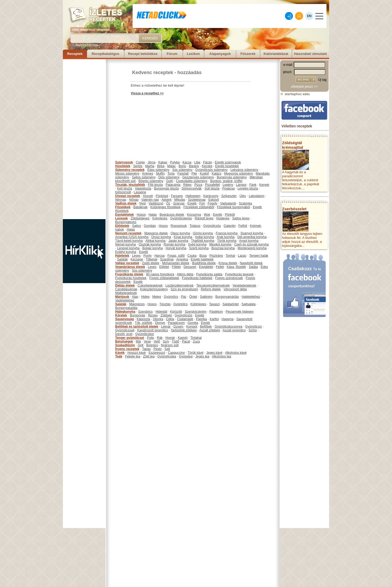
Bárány (194, 166)
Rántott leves (204, 218)
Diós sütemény (169, 177)
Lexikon (193, 54)
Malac (171, 166)
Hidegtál (161, 312)
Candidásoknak (126, 289)
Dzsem (178, 327)
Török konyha (227, 241)
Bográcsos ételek (172, 215)
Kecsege (137, 259)
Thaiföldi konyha (203, 241)
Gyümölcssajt (125, 330)
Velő (157, 341)
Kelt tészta (125, 188)
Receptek (75, 54)
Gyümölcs (171, 297)
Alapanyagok (220, 54)
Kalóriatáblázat (276, 54)
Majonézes (137, 304)
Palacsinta (173, 185)
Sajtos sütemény (144, 177)
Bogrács (152, 345)
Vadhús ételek (126, 203)
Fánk (253, 185)
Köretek (121, 315)
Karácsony (211, 196)
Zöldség (166, 315)
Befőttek (206, 327)
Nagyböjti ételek (251, 263)
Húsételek (123, 166)
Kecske (207, 166)
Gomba (193, 323)
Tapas (146, 349)
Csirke (140, 162)
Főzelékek (123, 207)
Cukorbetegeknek (150, 286)
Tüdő (175, 341)
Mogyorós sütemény (239, 174)
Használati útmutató (311, 54)
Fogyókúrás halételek (197, 278)
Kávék (120, 353)
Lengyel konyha (128, 248)
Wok (207, 215)
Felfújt (243, 226)
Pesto (158, 349)
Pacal (186, 341)
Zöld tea (149, 356)
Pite (194, 174)
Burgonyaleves (126, 222)
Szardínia (167, 259)
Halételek (122, 256)
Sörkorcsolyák (192, 188)
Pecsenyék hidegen (240, 312)
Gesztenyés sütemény (198, 177)
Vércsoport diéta (235, 289)
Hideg (145, 297)
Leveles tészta (248, 188)
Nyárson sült (170, 345)
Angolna (182, 259)
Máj (138, 341)
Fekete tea (133, 356)
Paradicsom (176, 323)
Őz (168, 203)
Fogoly (213, 203)
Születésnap (197, 200)
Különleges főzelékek (166, 207)
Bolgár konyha (153, 248)
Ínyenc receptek (127, 349)
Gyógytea (186, 356)
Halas (153, 215)
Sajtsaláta (249, 304)
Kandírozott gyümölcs (152, 330)
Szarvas (179, 203)
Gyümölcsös (212, 226)
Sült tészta (212, 188)
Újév (243, 196)
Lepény (228, 185)
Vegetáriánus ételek (130, 267)
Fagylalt (183, 174)
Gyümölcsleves (181, 218)
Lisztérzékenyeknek (179, 286)
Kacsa (187, 162)
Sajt (167, 349)
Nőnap (134, 200)
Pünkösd (162, 196)
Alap (135, 297)
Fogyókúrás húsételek (131, 278)
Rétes (187, 185)
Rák (160, 338)
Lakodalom (257, 196)
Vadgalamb (228, 203)
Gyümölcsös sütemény (211, 170)
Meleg (157, 297)
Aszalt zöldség (209, 330)
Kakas (163, 162)
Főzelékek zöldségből (199, 207)
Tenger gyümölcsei (130, 338)
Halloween (193, 196)
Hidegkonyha (125, 312)
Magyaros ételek (156, 233)
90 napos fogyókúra (160, 274)
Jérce (152, 162)
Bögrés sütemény (151, 181)
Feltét (220, 267)
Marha (150, 166)
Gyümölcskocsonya (228, 327)
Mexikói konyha (220, 244)
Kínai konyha (183, 237)
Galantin (230, 226)
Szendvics (146, 312)
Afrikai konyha (155, 241)
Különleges (198, 304)
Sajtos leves (241, 218)
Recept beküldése (143, 54)
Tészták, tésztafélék (130, 185)
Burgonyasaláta (126, 308)
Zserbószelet (294, 209)
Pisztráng (216, 256)
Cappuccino (176, 353)
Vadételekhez (125, 300)
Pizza (198, 185)
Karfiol (214, 319)
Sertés (138, 166)
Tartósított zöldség (184, 330)
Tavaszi (214, 304)
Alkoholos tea (222, 356)
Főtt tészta (155, 185)
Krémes (148, 174)
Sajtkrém (206, 297)
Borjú (182, 166)
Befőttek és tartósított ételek (137, 327)
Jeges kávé (214, 353)
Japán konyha (178, 241)
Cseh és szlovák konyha (251, 244)
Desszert (190, 267)
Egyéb (192, 203)
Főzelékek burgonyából (234, 207)
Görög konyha (203, 233)
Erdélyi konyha (126, 252)
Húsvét (148, 196)
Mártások (122, 297)
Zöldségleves (140, 218)
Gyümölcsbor (145, 334)
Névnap (121, 200)
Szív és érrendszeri (184, 289)
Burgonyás (138, 315)
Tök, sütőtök (143, 323)
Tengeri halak (259, 256)
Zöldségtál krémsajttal (293, 145)
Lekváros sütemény (244, 170)
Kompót (192, 327)
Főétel (176, 267)
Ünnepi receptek (128, 196)
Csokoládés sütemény (192, 181)
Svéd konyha (197, 244)
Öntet (193, 297)
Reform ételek (211, 289)
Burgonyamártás (227, 297)
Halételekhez (251, 297)
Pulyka (175, 162)
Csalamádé (185, 319)
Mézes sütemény (127, 174)
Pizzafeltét (212, 185)
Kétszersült (123, 192)
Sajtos (136, 226)
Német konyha (126, 244)
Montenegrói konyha (252, 248)
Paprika (201, 319)
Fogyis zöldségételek (164, 278)
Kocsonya (194, 215)
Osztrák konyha (150, 244)
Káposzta (143, 319)
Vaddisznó (156, 203)
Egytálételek (125, 215)
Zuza (196, 341)
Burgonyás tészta (166, 188)
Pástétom (216, 312)
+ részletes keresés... (86, 45)
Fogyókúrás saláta (209, 274)
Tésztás (165, 304)
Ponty (148, 256)
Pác (184, 297)
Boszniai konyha (223, 248)
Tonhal (230, 256)
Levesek (122, 218)
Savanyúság (125, 319)
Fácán (208, 162)
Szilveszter (229, 196)
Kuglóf (204, 174)
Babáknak (140, 207)
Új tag (322, 80)
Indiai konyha (205, 237)
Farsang (177, 196)
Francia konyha (227, 233)
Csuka (192, 256)
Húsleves (223, 218)
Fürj (202, 203)
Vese (147, 341)
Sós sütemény (182, 170)
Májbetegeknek (126, 293)
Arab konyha (225, 237)
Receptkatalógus (105, 54)
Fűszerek (248, 54)
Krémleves (160, 218)
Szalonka (245, 203)
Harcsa (160, 256)
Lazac (242, 256)
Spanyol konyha (252, 233)
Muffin (160, 174)
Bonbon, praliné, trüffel (226, 181)
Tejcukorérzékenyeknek (213, 286)
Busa (203, 256)
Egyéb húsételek (227, 166)
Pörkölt (230, 215)
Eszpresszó (157, 353)
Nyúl (142, 203)
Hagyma (228, 319)
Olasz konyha (180, 233)
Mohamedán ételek (176, 263)
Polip (151, 338)
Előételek (122, 226)
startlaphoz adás (295, 94)
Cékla (170, 319)
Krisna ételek (228, 263)
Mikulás (180, 200)
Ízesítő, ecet (124, 334)
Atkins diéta (185, 274)
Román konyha (175, 244)
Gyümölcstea (167, 356)
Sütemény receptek (130, 170)
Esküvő (214, 200)
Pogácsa (229, 188)
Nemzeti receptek (128, 233)
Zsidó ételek (151, 263)
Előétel (164, 267)
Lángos (241, 185)
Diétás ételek (125, 286)
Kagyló (183, 338)
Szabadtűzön (125, 345)
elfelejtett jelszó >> (304, 87)
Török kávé (195, 353)
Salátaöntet (231, 304)
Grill (140, 345)
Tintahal (196, 338)
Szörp (253, 330)
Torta (171, 174)
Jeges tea (202, 356)
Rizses (153, 315)
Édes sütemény (158, 170)
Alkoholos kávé (236, 353)
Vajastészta (143, 188)
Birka (161, 166)
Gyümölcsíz (254, 327)
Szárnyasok (124, 162)
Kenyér (264, 185)
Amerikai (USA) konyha (132, 237)
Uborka (158, 319)
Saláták (123, 259)
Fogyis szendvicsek (229, 278)
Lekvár (166, 327)
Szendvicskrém (196, 312)
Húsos (141, 215)
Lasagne (140, 192)
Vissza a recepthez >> (147, 93)
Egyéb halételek (202, 259)
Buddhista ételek (204, 263)
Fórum (172, 54)
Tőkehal (152, 259)
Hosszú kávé (137, 353)
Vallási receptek (127, 263)
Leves (136, 256)
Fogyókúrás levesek (239, 274)
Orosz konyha (161, 237)
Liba (197, 162)
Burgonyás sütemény (232, 177)
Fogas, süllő (176, 256)
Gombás (150, 226)
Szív (166, 341)
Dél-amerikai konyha (252, 237)
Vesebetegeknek (244, 286)
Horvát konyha (176, 248)
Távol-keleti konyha (129, 241)
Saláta (253, 267)
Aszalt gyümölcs (234, 330)
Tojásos (195, 226)
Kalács (217, 174)
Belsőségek (124, 341)
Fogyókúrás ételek (129, 274)
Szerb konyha (199, 248)
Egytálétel (206, 267)
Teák (119, 356)
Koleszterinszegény (154, 289)
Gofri (170, 181)
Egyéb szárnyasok (228, 162)
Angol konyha (249, 241)
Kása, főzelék (236, 267)
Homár (170, 338)
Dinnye (160, 323)
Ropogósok (179, 226)
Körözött (176, 312)
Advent (166, 200)
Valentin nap (150, 200)
